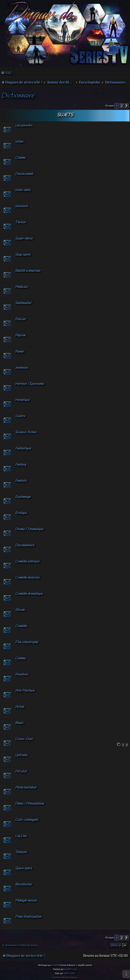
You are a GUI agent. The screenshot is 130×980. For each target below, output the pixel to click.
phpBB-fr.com (70, 969)
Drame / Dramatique (29, 529)
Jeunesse (22, 368)
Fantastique (23, 448)
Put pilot (21, 771)
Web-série (23, 190)
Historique (22, 400)
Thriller (20, 222)
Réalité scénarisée (28, 271)
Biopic (19, 723)
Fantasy (21, 465)
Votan (19, 142)
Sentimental (23, 303)
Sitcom (20, 610)
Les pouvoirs (24, 126)
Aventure (22, 675)
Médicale (21, 287)
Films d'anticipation (28, 917)
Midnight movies (26, 901)
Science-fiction (26, 432)
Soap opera (23, 255)
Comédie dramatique (29, 594)
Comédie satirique (27, 562)
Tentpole (21, 852)
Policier (20, 319)
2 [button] (122, 106)
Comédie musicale (27, 578)
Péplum (20, 335)
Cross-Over (24, 739)
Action (20, 707)
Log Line (21, 836)
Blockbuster (24, 884)
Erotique (21, 513)
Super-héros (24, 239)
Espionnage (23, 497)
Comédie (21, 626)
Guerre (20, 416)
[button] (127, 106)
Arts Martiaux (25, 691)
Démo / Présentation (29, 804)
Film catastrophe (27, 642)
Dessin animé (24, 174)
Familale (21, 481)
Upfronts (21, 755)
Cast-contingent (26, 820)
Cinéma (20, 158)
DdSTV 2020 (69, 973)
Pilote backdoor (26, 788)
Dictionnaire (18, 96)
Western (21, 206)
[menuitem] (6, 73)
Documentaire (25, 545)
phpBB (55, 965)
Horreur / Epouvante (29, 384)
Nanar (20, 352)
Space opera (24, 868)
